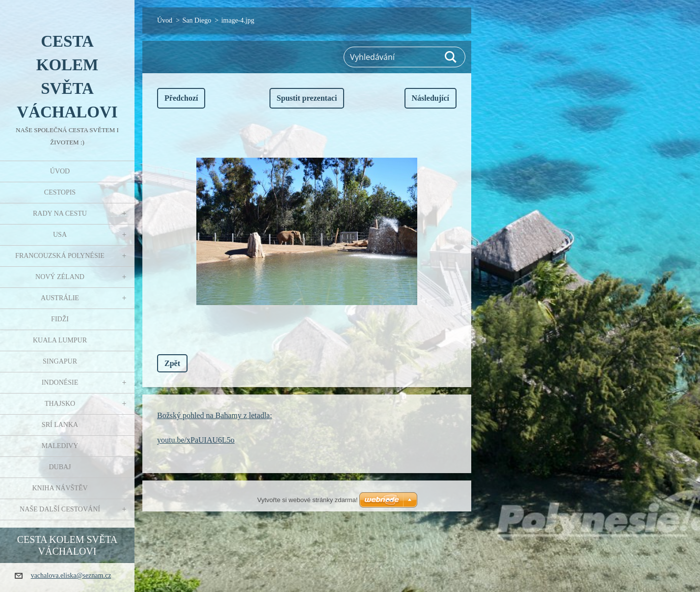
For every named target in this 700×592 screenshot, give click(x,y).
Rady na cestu (60, 213)
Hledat (451, 57)
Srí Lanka (60, 425)
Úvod (60, 171)
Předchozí (181, 98)
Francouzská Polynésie (60, 256)
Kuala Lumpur (60, 340)
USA (60, 235)
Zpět (172, 363)
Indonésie (60, 382)
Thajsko (60, 404)
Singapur (60, 361)
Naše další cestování (60, 509)
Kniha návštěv (60, 488)
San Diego (197, 20)
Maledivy (60, 446)
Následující (431, 98)
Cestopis (60, 192)
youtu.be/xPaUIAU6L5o (196, 440)
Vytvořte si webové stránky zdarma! (308, 500)
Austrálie (60, 298)
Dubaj (60, 467)
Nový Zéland (60, 277)
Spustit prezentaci (307, 98)
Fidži (60, 319)
